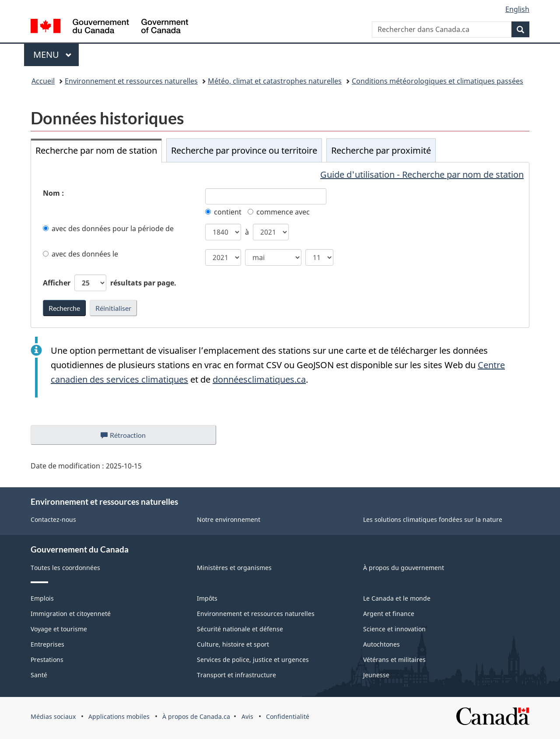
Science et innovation (394, 629)
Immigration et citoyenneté (71, 614)
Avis (247, 716)
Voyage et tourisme (59, 629)
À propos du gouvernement (404, 568)
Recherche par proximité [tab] (381, 150)
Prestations (47, 660)
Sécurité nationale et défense (240, 629)
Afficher (110, 283)
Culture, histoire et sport (233, 644)
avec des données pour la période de (108, 229)
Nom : (53, 193)
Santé (39, 675)
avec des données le (80, 254)
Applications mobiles (119, 716)
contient (223, 212)
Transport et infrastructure (236, 675)
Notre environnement (229, 519)
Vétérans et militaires (394, 660)
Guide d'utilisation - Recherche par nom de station (422, 174)
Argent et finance (389, 614)
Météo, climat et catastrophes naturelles (275, 81)
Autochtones (381, 644)
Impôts (207, 598)
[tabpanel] (280, 245)
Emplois (42, 598)
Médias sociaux (53, 716)
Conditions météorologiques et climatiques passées (437, 81)
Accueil (43, 81)
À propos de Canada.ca (196, 716)
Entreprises (47, 644)
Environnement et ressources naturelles (131, 81)
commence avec (279, 212)
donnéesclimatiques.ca (259, 379)
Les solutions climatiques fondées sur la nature (433, 519)
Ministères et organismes (234, 568)
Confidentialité (288, 716)
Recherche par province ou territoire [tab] (244, 150)
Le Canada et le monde (397, 598)
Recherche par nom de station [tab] (96, 150)
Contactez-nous (53, 519)
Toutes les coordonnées (65, 568)
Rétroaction (130, 437)
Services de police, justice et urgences (253, 660)
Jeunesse (376, 675)
